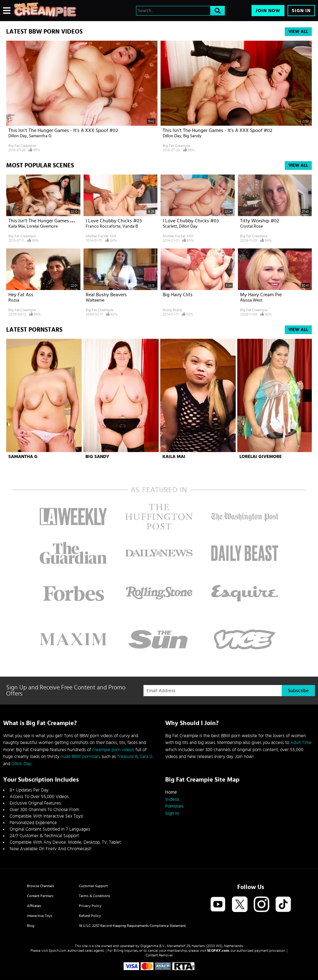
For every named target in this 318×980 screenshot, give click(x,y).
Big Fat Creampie (22, 146)
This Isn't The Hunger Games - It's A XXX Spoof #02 (63, 130)
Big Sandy (192, 136)
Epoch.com (58, 951)
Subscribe (298, 691)
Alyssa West (251, 300)
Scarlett (170, 226)
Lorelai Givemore (42, 226)
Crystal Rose (251, 226)
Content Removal (159, 955)
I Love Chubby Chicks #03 (114, 221)
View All (298, 32)
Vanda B (130, 226)
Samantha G (40, 136)
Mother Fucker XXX (101, 236)
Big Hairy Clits (178, 295)
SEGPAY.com (218, 951)
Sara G (146, 757)
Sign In (301, 11)
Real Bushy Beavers (106, 295)
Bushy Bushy (173, 310)
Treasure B (127, 757)
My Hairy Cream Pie (261, 295)
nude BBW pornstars (80, 757)
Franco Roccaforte (103, 226)
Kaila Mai (17, 226)
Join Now (268, 11)
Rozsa (14, 300)
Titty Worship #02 (260, 221)
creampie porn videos (113, 750)
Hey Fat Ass (21, 295)
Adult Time (301, 743)
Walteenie (95, 300)
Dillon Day (18, 136)
